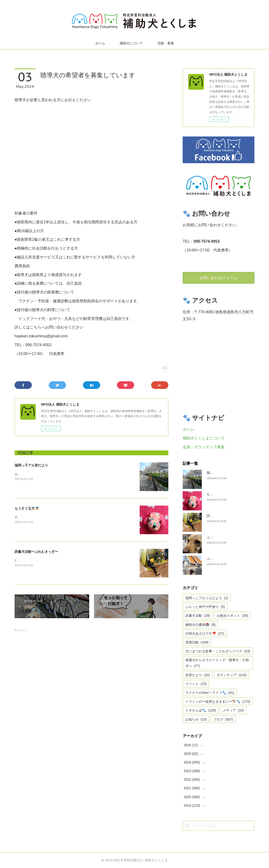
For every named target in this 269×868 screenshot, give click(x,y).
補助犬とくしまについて (204, 438)
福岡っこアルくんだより (207, 598)
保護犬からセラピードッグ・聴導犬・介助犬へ (217, 663)
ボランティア (232, 675)
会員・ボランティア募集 (204, 447)
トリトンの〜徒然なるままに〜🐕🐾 (218, 701)
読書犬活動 (198, 616)
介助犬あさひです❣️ (205, 633)
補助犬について (131, 43)
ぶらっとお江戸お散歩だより (228, 537)
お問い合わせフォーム (219, 278)
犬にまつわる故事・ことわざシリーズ (218, 651)
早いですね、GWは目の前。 (33, 518)
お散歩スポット (232, 616)
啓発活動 (197, 642)
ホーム (100, 43)
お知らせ (196, 719)
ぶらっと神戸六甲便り (205, 607)
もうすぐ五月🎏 (27, 508)
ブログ (223, 719)
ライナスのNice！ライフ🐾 (210, 693)
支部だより (198, 675)
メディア (233, 710)
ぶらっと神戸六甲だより (225, 559)
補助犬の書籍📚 (200, 625)
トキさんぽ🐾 (201, 710)
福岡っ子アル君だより (31, 465)
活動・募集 (166, 43)
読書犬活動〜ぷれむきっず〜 (36, 552)
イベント (196, 684)
